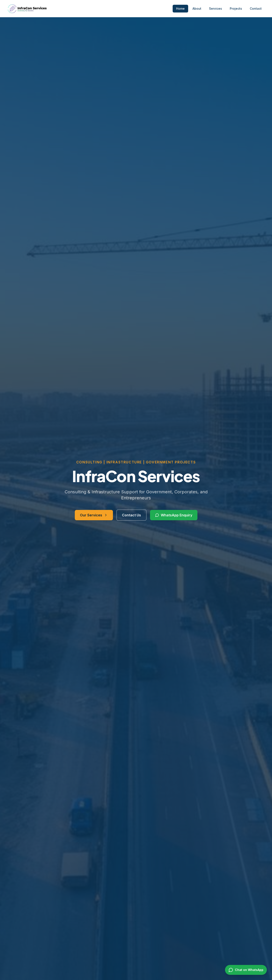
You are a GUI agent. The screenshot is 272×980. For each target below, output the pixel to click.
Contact (256, 9)
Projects (236, 9)
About (197, 9)
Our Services (94, 516)
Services (216, 9)
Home (180, 9)
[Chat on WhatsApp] (246, 970)
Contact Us (131, 516)
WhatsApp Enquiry (174, 516)
